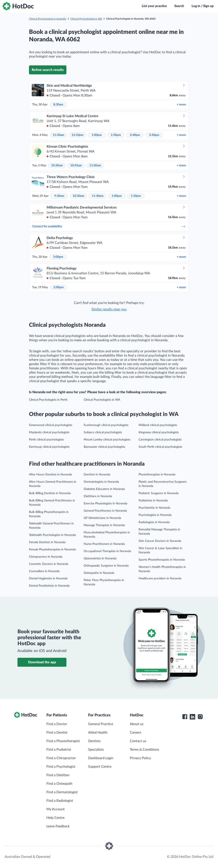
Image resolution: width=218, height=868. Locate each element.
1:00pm (97, 135)
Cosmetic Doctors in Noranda (49, 564)
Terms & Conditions (144, 750)
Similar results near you (109, 309)
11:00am (95, 166)
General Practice (101, 724)
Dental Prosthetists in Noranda (49, 586)
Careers (136, 733)
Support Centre (100, 767)
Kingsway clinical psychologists (159, 432)
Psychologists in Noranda (155, 515)
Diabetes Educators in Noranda (104, 489)
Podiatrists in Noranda (153, 501)
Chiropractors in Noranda (46, 557)
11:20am (58, 135)
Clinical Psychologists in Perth (48, 400)
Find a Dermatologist (62, 792)
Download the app (42, 662)
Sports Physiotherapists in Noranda (162, 560)
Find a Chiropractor (61, 758)
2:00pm (59, 287)
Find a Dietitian (58, 775)
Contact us (138, 741)
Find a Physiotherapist (63, 741)
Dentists (94, 741)
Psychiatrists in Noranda (154, 508)
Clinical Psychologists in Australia (48, 19)
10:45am (76, 166)
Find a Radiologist (60, 801)
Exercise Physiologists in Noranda (105, 504)
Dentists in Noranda (97, 475)
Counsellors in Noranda (44, 571)
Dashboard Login (101, 758)
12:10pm (77, 135)
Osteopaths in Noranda (99, 573)
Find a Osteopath (59, 784)
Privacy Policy (140, 758)
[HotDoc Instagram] (200, 717)
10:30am (57, 166)
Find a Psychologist (61, 767)
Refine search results (48, 70)
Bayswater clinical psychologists (104, 447)
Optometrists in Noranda (100, 559)
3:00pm (58, 257)
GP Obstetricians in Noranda (102, 518)
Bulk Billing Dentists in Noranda (50, 493)
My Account (56, 809)
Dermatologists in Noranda (101, 482)
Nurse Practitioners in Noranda (104, 544)
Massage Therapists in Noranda (104, 525)
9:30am (59, 196)
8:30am (58, 105)
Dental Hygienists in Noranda (48, 579)
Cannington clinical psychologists (160, 440)
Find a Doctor (57, 724)
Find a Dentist (57, 733)
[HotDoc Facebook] (185, 717)
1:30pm (136, 196)
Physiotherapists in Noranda (157, 475)
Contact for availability (109, 226)
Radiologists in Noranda (154, 522)
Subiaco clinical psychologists (103, 432)
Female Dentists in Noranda (47, 542)
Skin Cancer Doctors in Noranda (160, 541)
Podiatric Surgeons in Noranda (159, 493)
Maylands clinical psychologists (49, 432)
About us (137, 724)
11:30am (98, 196)
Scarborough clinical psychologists (106, 425)
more (181, 105)
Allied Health (98, 733)
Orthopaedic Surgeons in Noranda (106, 566)
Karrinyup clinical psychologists (49, 447)
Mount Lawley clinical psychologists (107, 440)
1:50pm (116, 135)
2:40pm (135, 135)
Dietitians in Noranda (98, 496)
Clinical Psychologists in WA (86, 19)
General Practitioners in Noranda (105, 511)
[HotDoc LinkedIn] (192, 717)
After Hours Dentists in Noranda (50, 475)
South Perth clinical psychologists (160, 447)
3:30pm (154, 135)
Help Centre (55, 818)
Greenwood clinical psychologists (51, 425)
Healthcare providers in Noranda (160, 579)
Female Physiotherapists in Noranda (52, 550)
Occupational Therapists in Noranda (107, 551)
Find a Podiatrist (59, 750)
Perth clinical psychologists (46, 440)
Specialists (96, 750)
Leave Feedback (58, 826)
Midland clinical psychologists (158, 425)
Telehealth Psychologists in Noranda (52, 535)
